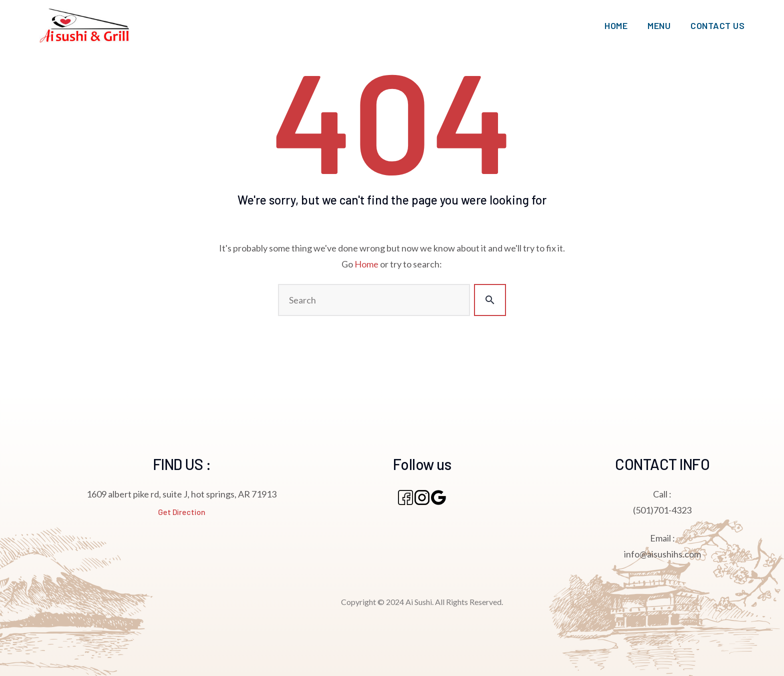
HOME (616, 25)
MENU (659, 25)
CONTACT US (717, 25)
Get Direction (182, 512)
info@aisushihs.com (662, 554)
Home (366, 264)
